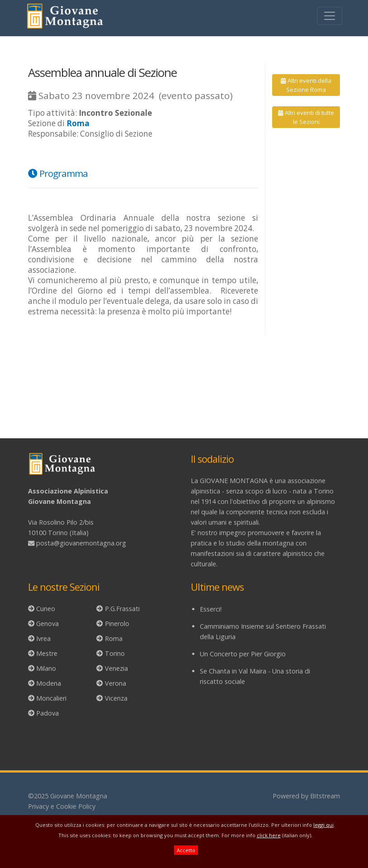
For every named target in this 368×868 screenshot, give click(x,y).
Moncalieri (51, 698)
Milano (46, 668)
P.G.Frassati (122, 609)
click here (269, 835)
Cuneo (46, 609)
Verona (116, 683)
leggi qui (323, 825)
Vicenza (116, 698)
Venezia (116, 668)
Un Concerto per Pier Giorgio (243, 654)
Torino (115, 653)
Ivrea (43, 638)
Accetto (186, 850)
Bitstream (325, 796)
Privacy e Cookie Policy (62, 806)
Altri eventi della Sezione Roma (306, 85)
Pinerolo (117, 624)
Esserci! (211, 609)
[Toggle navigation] (330, 16)
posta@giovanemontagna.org (81, 543)
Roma (114, 638)
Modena (49, 683)
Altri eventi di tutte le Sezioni (306, 117)
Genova (47, 624)
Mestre (47, 653)
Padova (47, 713)
